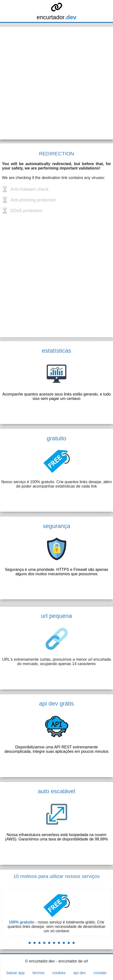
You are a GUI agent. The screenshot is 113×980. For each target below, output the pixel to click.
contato (100, 973)
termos (38, 973)
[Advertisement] (56, 83)
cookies (59, 973)
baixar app (16, 973)
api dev (80, 973)
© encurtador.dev (40, 961)
